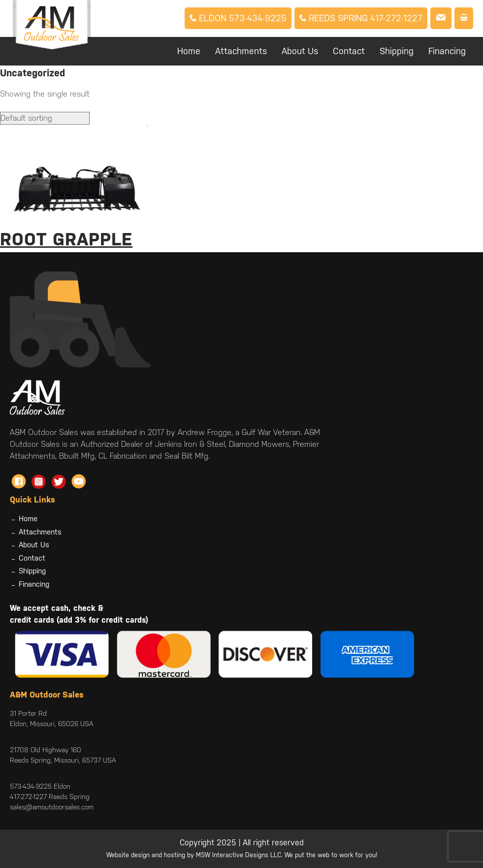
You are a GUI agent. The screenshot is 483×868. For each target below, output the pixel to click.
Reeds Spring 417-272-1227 (361, 18)
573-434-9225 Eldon (40, 786)
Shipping (397, 51)
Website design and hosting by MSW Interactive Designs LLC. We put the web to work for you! (242, 855)
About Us (300, 51)
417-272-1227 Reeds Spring (50, 797)
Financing (447, 51)
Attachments (241, 51)
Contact (349, 51)
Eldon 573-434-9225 (238, 18)
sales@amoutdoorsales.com (52, 807)
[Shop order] (45, 118)
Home (189, 51)
